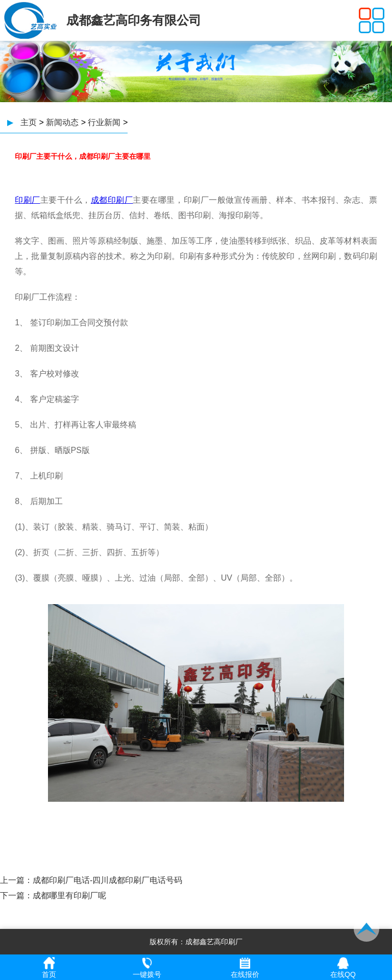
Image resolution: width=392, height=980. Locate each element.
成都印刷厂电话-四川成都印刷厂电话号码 (107, 880)
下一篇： (16, 895)
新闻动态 (62, 122)
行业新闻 (104, 122)
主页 (29, 122)
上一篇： (16, 880)
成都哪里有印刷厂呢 (69, 895)
